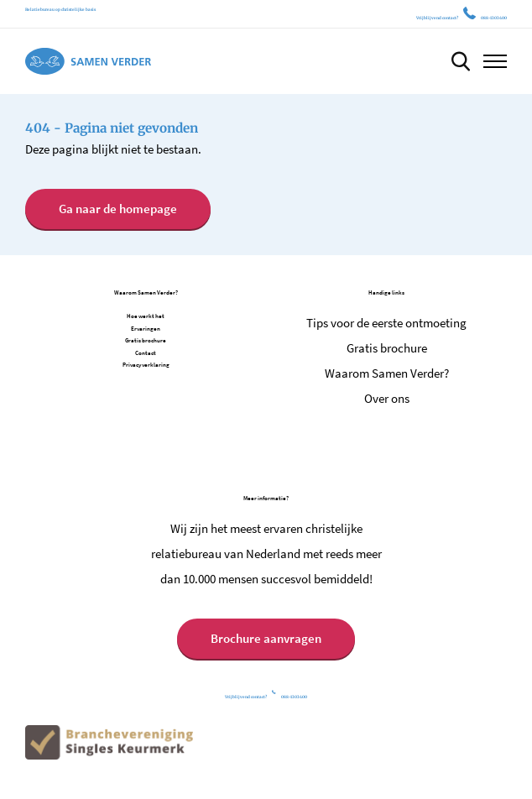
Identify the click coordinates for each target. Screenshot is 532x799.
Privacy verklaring (146, 365)
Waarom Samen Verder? (387, 373)
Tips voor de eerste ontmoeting (386, 323)
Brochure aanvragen (266, 638)
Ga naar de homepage (118, 209)
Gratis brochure (146, 340)
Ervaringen (146, 329)
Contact (146, 353)
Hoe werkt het (146, 316)
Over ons (387, 398)
